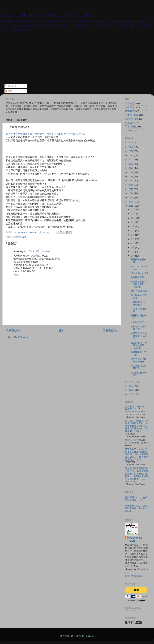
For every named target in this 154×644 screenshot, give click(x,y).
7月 (133, 231)
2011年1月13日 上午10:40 (37, 251)
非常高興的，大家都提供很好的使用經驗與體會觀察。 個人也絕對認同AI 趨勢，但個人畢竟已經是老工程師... (137, 454)
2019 (131, 172)
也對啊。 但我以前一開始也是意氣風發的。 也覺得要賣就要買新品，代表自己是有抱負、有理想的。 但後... (137, 426)
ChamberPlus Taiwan (135, 539)
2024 (131, 151)
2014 (131, 193)
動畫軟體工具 (137, 277)
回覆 (16, 275)
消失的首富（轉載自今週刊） (139, 360)
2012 (131, 202)
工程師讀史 (131, 127)
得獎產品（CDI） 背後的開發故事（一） (136, 499)
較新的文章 (13, 330)
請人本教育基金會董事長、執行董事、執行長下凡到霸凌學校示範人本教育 (45, 134)
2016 (131, 185)
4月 (133, 243)
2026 (131, 143)
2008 (131, 390)
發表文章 (11, 86)
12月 (134, 210)
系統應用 (130, 107)
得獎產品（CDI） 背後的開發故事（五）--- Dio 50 (136, 508)
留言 (9, 91)
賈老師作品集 (20, 237)
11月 (134, 214)
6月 (133, 235)
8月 (133, 226)
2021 (131, 164)
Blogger (90, 636)
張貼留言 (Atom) (21, 337)
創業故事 (130, 123)
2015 (131, 189)
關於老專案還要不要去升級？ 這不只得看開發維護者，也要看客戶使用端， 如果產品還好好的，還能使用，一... (137, 474)
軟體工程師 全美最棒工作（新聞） (139, 336)
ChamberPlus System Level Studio (45, 15)
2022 (131, 160)
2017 (131, 181)
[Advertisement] (77, 60)
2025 (131, 147)
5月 (133, 239)
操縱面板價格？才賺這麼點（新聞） (138, 284)
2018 (131, 176)
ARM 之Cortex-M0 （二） (139, 268)
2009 (131, 386)
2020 (131, 168)
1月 (133, 256)
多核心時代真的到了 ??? (138, 328)
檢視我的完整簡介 (134, 576)
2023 (131, 155)
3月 (133, 248)
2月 (133, 252)
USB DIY (129, 111)
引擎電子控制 (132, 115)
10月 (134, 218)
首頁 (62, 330)
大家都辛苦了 (137, 322)
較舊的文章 (110, 330)
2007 (131, 394)
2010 (131, 382)
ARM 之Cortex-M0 (139, 273)
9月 (133, 222)
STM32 (129, 130)
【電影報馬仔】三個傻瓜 (138, 303)
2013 (131, 197)
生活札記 (130, 103)
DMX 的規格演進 (139, 291)
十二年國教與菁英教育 (138, 367)
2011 (131, 206)
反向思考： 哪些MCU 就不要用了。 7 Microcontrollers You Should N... (136, 411)
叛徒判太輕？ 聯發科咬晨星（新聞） (139, 345)
